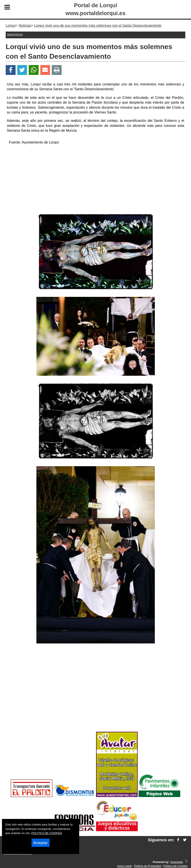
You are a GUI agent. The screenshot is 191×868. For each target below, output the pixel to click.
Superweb (177, 862)
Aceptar (41, 843)
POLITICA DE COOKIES (47, 833)
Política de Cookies (175, 866)
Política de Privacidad (147, 866)
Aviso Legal (124, 866)
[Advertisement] (95, 179)
